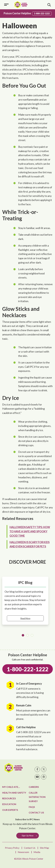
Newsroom (23, 852)
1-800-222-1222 (42, 13)
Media (37, 852)
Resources (9, 798)
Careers (34, 787)
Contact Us (36, 812)
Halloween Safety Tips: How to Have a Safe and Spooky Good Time (30, 531)
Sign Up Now (28, 835)
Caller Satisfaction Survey (37, 797)
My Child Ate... (11, 787)
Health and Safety (14, 793)
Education (9, 804)
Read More (25, 618)
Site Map (44, 848)
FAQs (32, 807)
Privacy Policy (12, 848)
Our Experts (10, 810)
